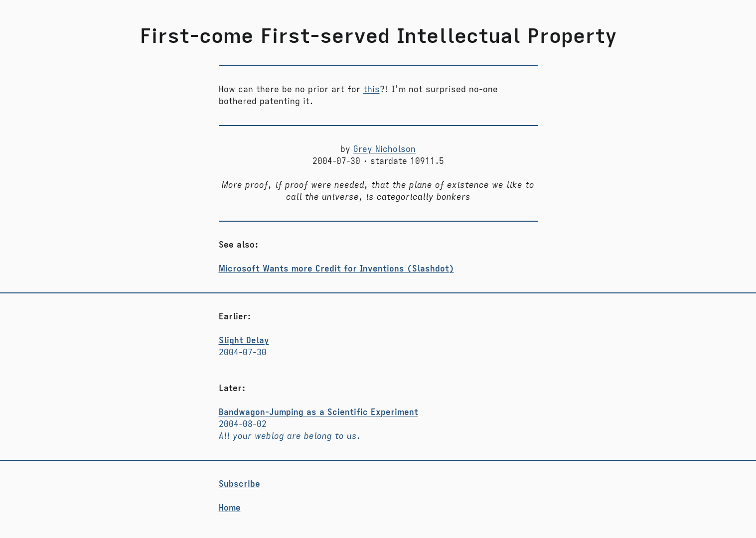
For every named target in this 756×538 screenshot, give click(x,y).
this (372, 90)
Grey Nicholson (384, 149)
